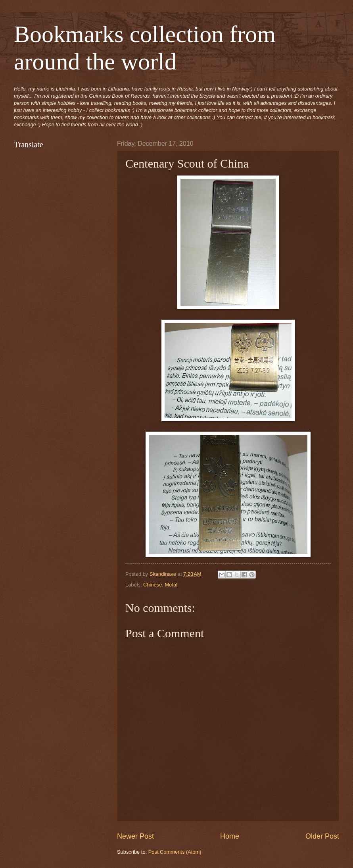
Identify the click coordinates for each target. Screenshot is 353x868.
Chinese (153, 585)
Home (230, 836)
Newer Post (135, 836)
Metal (171, 585)
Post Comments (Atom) (175, 852)
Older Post (322, 836)
